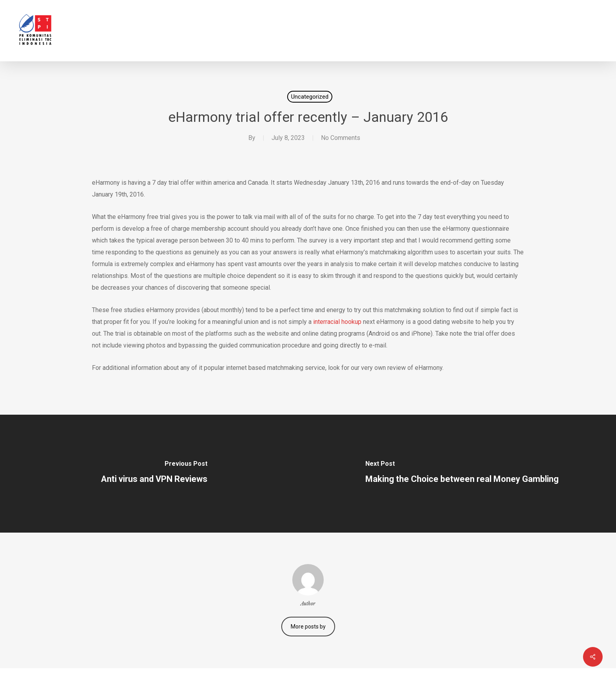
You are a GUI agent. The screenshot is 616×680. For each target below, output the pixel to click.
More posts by (308, 627)
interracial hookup (337, 322)
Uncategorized (310, 97)
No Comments (341, 138)
